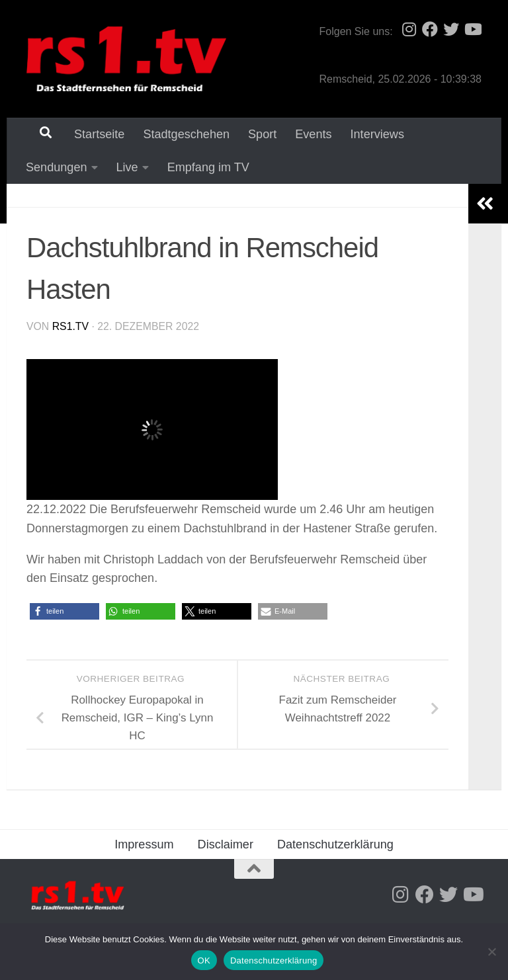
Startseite (91, 134)
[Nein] (491, 952)
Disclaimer (226, 846)
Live (37, 168)
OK (204, 960)
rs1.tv (70, 328)
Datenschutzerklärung (335, 846)
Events (305, 134)
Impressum (144, 846)
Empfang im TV (114, 168)
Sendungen (445, 134)
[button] (64, 613)
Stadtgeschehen (178, 134)
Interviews (369, 134)
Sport (254, 134)
